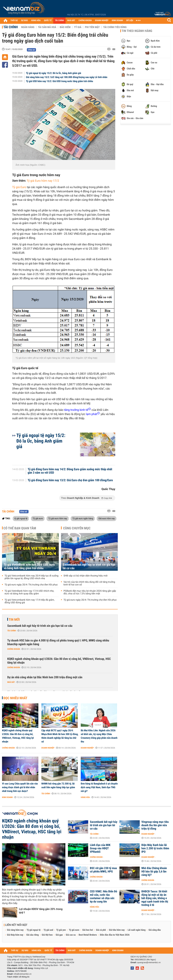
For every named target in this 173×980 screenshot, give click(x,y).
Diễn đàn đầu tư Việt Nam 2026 (115, 935)
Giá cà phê (101, 930)
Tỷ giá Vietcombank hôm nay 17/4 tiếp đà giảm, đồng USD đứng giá (30, 601)
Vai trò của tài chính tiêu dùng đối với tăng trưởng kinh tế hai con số (89, 583)
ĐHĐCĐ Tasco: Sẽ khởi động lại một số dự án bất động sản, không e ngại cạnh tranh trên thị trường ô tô (155, 898)
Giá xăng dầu (155, 930)
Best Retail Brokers (88, 935)
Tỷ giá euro (38, 518)
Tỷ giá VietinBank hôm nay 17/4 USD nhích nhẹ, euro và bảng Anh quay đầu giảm (29, 592)
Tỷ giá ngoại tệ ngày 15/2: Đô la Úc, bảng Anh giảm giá (54, 73)
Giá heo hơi (88, 930)
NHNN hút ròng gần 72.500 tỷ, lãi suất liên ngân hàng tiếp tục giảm (58, 785)
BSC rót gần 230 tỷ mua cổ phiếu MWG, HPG (103, 870)
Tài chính (11, 27)
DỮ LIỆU (130, 21)
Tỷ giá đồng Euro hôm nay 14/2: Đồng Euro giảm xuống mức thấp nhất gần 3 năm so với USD (70, 471)
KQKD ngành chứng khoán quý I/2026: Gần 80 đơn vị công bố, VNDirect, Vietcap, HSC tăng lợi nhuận (59, 661)
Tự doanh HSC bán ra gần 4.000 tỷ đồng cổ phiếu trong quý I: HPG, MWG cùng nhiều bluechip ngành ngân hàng (58, 642)
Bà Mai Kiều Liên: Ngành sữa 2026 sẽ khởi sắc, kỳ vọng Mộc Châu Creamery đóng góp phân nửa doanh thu (99, 736)
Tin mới (14, 620)
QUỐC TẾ (48, 21)
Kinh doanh (7, 797)
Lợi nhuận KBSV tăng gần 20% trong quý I (41, 911)
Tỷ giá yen (61, 930)
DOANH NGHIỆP (102, 21)
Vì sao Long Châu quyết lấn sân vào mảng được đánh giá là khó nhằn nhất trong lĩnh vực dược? (20, 787)
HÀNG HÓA (36, 21)
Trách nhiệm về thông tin (18, 977)
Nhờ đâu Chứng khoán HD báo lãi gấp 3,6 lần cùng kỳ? (154, 872)
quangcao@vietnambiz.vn (149, 962)
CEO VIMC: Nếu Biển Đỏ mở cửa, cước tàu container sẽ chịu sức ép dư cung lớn (103, 897)
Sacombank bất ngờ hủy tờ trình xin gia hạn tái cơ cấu (89, 566)
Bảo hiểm (65, 27)
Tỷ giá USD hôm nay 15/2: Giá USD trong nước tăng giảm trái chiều (60, 81)
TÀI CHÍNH (59, 21)
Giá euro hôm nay (107, 518)
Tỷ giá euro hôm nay (58, 518)
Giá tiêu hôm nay (117, 930)
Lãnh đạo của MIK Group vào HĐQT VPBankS (100, 848)
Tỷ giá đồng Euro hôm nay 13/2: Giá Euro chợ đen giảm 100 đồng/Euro (70, 480)
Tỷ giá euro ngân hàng (83, 518)
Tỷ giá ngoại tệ (34, 930)
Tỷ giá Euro (19, 187)
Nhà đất (11, 682)
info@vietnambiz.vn (23, 974)
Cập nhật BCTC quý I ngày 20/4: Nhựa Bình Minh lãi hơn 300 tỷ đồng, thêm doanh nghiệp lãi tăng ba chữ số (60, 736)
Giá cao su (71, 935)
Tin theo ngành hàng (137, 31)
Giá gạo (59, 935)
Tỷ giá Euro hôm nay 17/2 (43, 181)
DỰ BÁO (24, 21)
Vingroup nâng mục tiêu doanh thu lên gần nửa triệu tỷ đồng (155, 825)
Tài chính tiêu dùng (115, 27)
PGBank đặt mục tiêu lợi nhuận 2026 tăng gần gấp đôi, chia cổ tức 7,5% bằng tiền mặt (90, 592)
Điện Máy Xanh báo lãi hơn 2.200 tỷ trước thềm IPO (155, 848)
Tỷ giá (78, 27)
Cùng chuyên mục (77, 528)
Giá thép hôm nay (15, 935)
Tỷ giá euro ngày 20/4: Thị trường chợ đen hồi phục (31, 585)
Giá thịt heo (47, 935)
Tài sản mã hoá (47, 27)
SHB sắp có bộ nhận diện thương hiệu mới (85, 576)
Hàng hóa (85, 797)
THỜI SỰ (14, 21)
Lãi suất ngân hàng (137, 930)
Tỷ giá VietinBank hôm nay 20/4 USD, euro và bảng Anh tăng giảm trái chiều (29, 566)
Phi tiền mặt (92, 27)
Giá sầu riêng (33, 935)
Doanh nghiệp (48, 748)
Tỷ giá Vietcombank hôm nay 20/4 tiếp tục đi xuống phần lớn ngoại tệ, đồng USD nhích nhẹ (32, 577)
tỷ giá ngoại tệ (21, 518)
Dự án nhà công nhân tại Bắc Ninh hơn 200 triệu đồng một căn (45, 677)
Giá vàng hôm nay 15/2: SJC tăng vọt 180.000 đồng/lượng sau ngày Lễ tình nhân (67, 77)
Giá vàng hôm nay (15, 930)
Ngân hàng (28, 27)
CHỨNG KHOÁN (85, 21)
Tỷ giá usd (48, 930)
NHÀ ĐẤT (71, 21)
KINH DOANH (117, 21)
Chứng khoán (14, 649)
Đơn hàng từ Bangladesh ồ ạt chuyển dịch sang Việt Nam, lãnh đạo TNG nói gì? (99, 787)
